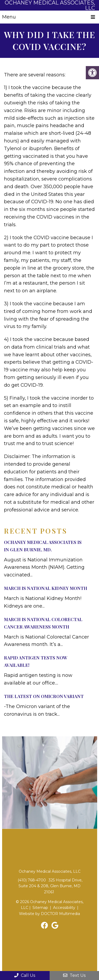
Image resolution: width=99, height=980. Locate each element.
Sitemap (40, 908)
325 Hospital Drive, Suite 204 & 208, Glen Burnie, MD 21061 (50, 886)
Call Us (25, 975)
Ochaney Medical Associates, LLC (50, 5)
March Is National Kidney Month (46, 588)
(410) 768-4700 (32, 880)
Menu (9, 17)
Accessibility (64, 908)
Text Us (74, 975)
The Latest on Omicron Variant (44, 696)
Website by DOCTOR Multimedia (49, 914)
